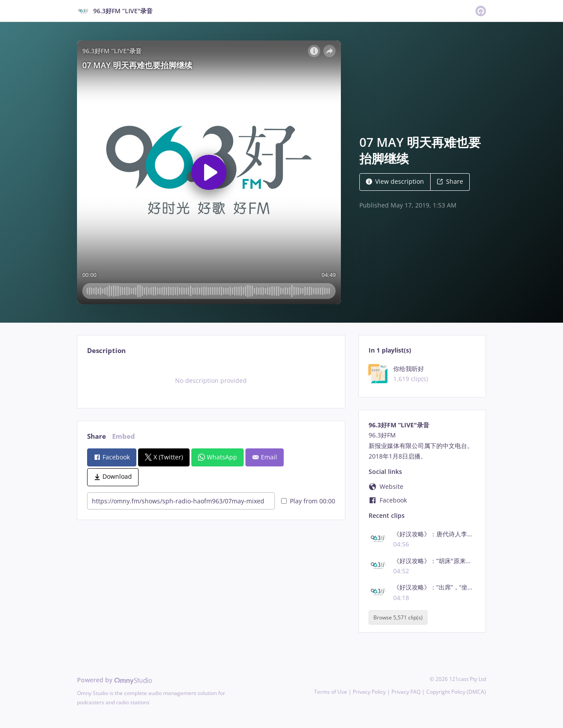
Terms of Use (331, 692)
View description (395, 181)
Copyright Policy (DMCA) (456, 692)
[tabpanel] (211, 381)
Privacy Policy (369, 692)
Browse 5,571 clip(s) (398, 617)
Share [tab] (97, 436)
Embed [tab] (124, 436)
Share (450, 181)
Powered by (115, 680)
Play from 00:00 (308, 501)
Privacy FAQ (406, 692)
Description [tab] (106, 351)
